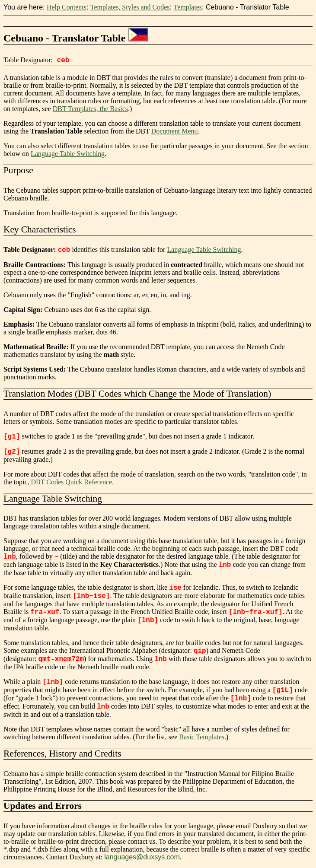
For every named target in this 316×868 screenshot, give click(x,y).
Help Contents (67, 7)
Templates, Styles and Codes (130, 7)
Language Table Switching (68, 154)
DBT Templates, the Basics (90, 109)
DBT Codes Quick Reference (72, 482)
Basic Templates (202, 737)
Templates (188, 7)
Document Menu (175, 131)
